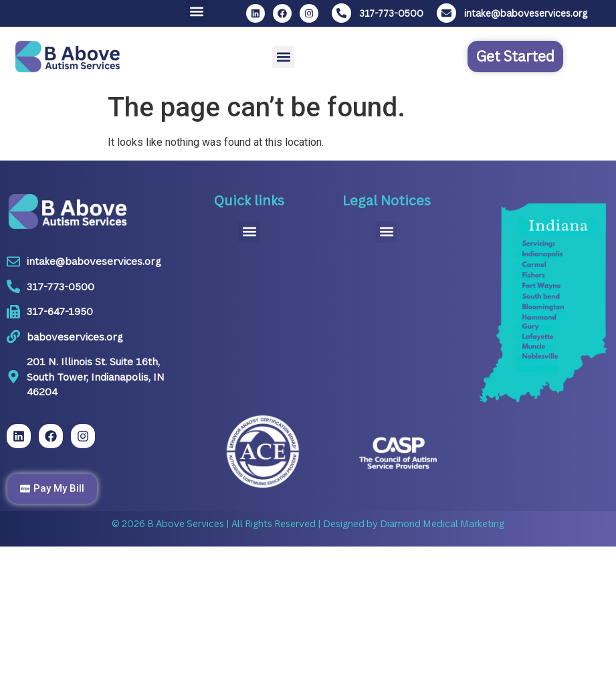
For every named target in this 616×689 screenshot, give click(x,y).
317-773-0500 (391, 13)
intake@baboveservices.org (526, 13)
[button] (197, 11)
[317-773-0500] (341, 13)
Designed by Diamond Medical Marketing (413, 523)
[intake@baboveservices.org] (446, 13)
